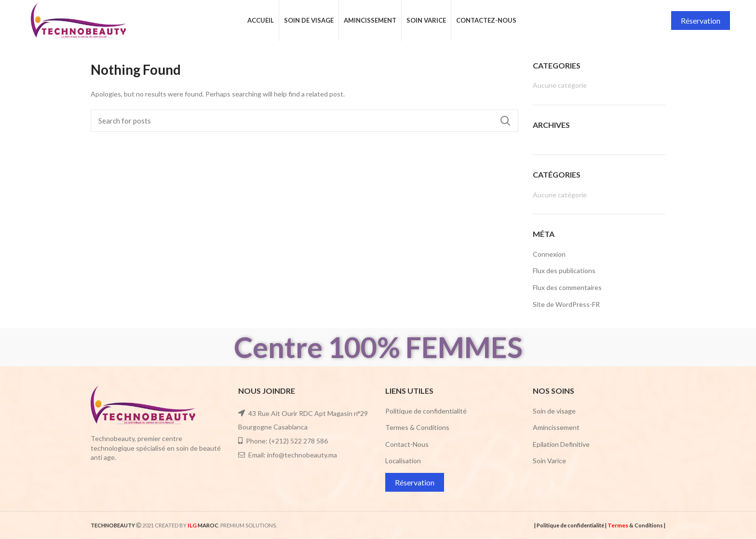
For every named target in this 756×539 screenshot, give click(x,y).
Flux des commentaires (567, 287)
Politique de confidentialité (426, 411)
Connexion (549, 254)
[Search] (304, 121)
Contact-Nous (407, 444)
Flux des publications (564, 270)
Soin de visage (554, 411)
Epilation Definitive (561, 444)
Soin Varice (549, 461)
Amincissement (556, 427)
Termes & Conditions (417, 427)
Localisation (403, 461)
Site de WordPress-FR (566, 304)
